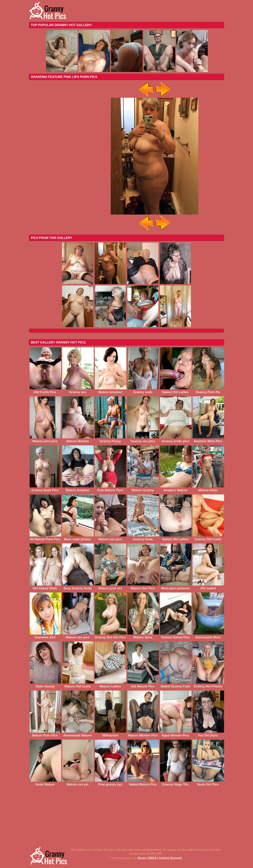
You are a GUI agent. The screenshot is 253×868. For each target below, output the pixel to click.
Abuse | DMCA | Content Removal (160, 858)
